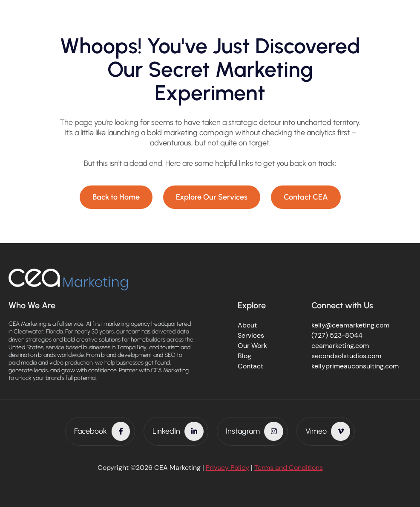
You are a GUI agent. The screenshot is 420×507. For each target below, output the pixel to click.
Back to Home (116, 197)
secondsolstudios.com (346, 356)
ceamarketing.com (340, 346)
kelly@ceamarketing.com (350, 325)
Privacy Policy (227, 468)
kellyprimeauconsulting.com (355, 366)
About (247, 325)
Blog (245, 356)
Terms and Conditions (289, 468)
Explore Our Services (212, 197)
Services (251, 335)
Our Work (252, 346)
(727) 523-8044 (337, 335)
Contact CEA (306, 197)
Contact (250, 366)
